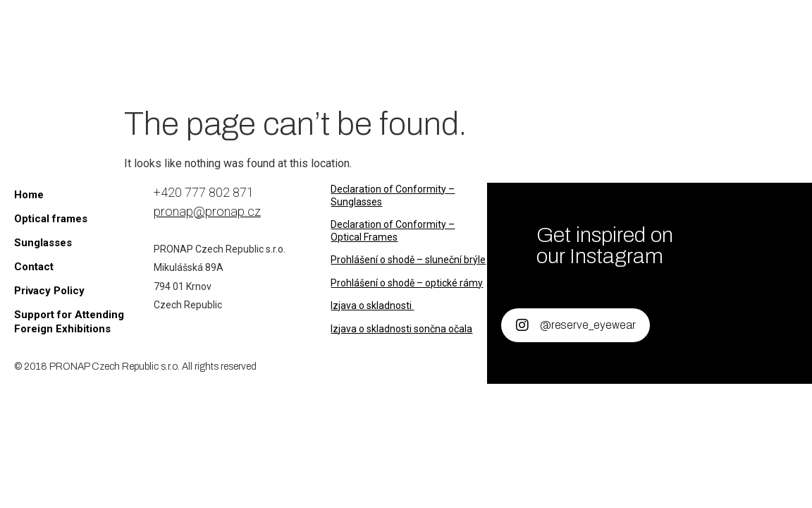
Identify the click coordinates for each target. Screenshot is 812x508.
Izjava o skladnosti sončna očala (401, 329)
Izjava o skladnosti (372, 306)
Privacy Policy (49, 291)
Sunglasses (325, 28)
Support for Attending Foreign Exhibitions (69, 322)
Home (245, 28)
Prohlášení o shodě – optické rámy (407, 283)
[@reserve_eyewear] (522, 325)
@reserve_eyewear (588, 325)
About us (549, 28)
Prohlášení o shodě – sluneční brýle (408, 260)
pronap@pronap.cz (207, 211)
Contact (403, 71)
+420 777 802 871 (204, 192)
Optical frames (441, 28)
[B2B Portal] (657, 58)
